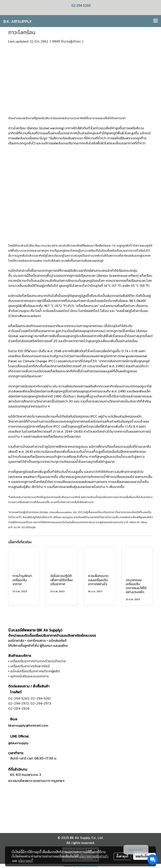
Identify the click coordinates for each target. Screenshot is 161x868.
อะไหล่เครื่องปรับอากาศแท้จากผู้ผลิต (35, 671)
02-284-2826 (19, 708)
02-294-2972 (19, 703)
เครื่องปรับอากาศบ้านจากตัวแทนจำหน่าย (38, 661)
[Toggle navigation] (156, 21)
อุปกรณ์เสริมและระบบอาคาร (29, 676)
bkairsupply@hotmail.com (28, 725)
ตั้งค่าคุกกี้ (122, 856)
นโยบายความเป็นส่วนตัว (94, 856)
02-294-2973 (41, 703)
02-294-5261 (41, 698)
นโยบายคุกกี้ (26, 861)
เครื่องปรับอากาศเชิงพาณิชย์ (30, 666)
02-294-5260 (19, 698)
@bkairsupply (18, 743)
